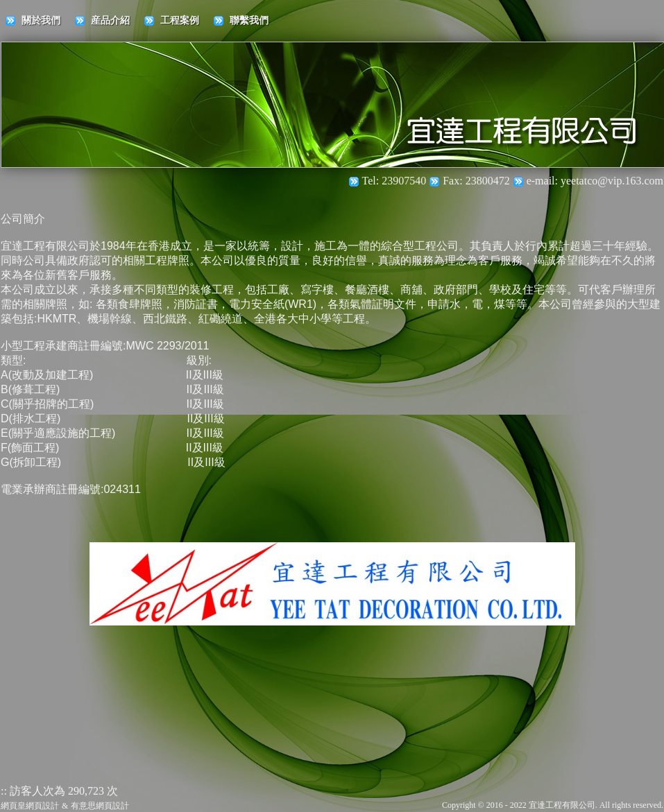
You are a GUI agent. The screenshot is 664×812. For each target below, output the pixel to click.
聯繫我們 (249, 20)
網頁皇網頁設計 (30, 806)
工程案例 (180, 20)
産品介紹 (110, 20)
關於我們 (41, 20)
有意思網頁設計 (100, 806)
